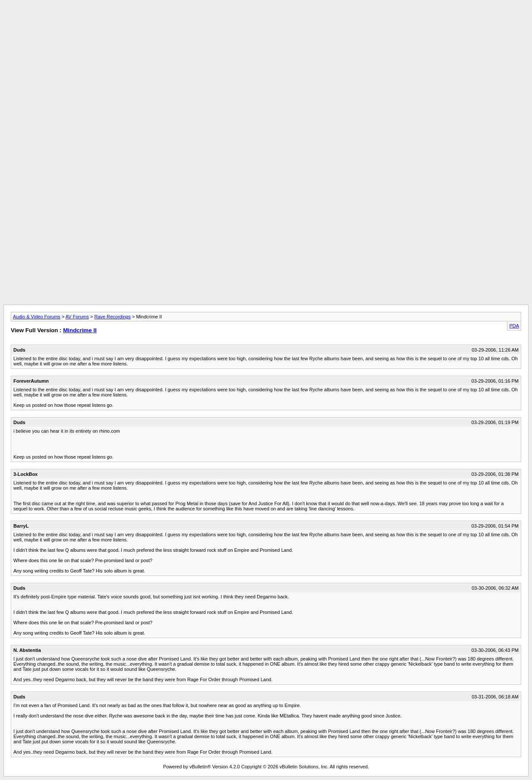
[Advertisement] (266, 23)
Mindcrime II (80, 330)
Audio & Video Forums (37, 317)
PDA (514, 326)
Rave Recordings (113, 317)
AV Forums (77, 317)
